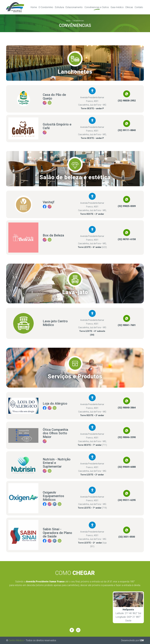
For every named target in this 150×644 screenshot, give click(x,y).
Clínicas (129, 7)
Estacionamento (74, 7)
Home (34, 7)
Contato (139, 7)
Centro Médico (16, 640)
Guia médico (117, 7)
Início (68, 20)
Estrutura (59, 7)
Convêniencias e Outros (97, 7)
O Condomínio (46, 7)
